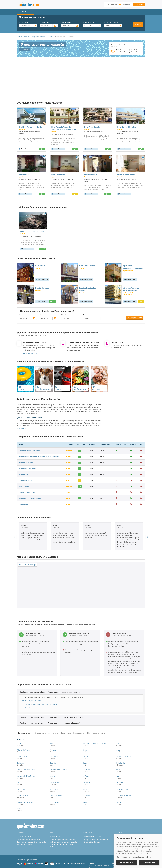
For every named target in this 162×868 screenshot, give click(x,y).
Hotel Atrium (40, 243)
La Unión (53, 753)
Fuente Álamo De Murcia (59, 747)
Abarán (52, 721)
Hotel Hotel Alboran (87, 243)
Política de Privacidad (69, 856)
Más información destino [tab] (96, 710)
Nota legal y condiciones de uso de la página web (32, 856)
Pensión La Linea (42, 265)
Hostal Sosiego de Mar (27, 469)
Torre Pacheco (55, 779)
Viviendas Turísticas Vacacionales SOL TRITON (131, 267)
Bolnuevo (86, 727)
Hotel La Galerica (25, 458)
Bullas (118, 727)
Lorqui (19, 760)
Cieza (85, 740)
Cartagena (21, 740)
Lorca (118, 753)
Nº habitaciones (88, 22)
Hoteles (20, 37)
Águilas (118, 721)
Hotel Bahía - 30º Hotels (28, 446)
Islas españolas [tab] (79, 710)
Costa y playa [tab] (66, 710)
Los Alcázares (55, 760)
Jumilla (118, 747)
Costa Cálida (120, 740)
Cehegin (53, 740)
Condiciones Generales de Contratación (90, 856)
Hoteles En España (31, 37)
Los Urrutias (21, 766)
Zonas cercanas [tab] (24, 710)
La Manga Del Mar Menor (26, 753)
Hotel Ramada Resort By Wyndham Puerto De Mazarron (40, 434)
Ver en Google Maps (28, 542)
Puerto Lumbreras (56, 773)
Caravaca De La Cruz (123, 734)
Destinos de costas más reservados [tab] (45, 710)
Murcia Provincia (23, 773)
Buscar (138, 25)
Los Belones (120, 760)
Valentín (118, 779)
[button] (139, 5)
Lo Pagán (86, 753)
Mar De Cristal (55, 766)
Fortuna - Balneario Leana (26, 747)
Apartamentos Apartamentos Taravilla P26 (132, 244)
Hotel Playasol (24, 452)
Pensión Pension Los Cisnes (88, 266)
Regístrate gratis (30, 331)
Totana (85, 779)
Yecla (19, 786)
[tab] (81, 669)
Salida (66, 22)
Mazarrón (86, 766)
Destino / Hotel (24, 22)
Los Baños (86, 760)
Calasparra (87, 734)
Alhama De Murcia (23, 727)
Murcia (19, 721)
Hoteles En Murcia (46, 37)
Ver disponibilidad (135, 295)
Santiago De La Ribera (25, 779)
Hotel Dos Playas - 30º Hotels (30, 428)
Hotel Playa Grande (26, 440)
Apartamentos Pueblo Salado (30, 475)
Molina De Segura (122, 766)
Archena (53, 727)
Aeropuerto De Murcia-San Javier (94, 721)
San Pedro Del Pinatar (123, 773)
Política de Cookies (55, 856)
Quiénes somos (24, 814)
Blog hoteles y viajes (92, 814)
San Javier (86, 773)
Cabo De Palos (22, 734)
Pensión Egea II (25, 464)
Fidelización (55, 814)
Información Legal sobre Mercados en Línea (30, 859)
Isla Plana (86, 747)
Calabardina (54, 734)
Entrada (45, 22)
